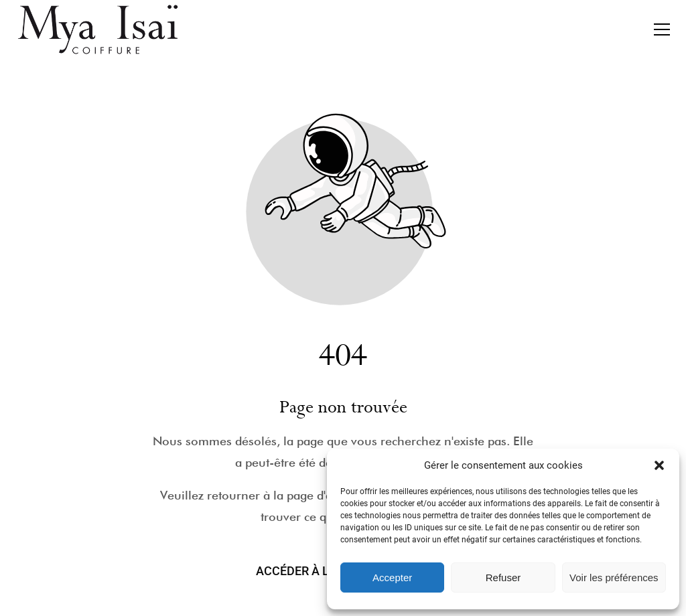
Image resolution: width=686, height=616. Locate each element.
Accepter (392, 577)
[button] (659, 465)
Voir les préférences (614, 577)
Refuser (503, 577)
